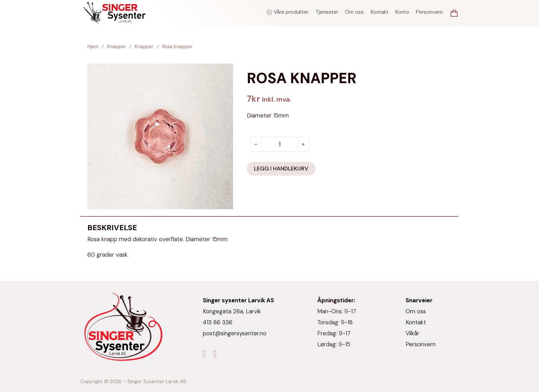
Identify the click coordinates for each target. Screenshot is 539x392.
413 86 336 (218, 322)
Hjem (93, 46)
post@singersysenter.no (235, 333)
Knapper (116, 46)
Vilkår (412, 333)
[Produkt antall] (279, 144)
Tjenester (327, 12)
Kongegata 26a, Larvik (232, 311)
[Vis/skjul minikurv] (454, 13)
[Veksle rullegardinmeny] (269, 12)
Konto (402, 12)
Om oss (354, 12)
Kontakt (379, 12)
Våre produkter (291, 12)
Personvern (429, 12)
